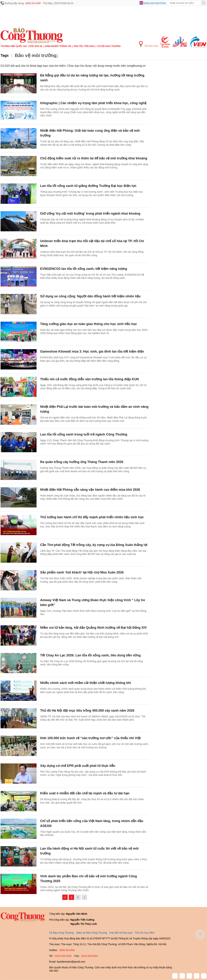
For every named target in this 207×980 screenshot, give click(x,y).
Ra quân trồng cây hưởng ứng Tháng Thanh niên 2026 (82, 462)
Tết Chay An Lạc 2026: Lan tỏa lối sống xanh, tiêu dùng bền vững (90, 655)
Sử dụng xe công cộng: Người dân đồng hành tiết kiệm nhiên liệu (90, 296)
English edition (155, 3)
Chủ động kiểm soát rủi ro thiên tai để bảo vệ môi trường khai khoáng (94, 158)
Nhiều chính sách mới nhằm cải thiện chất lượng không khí (85, 683)
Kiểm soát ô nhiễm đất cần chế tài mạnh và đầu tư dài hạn (85, 793)
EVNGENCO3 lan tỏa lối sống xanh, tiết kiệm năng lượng (84, 269)
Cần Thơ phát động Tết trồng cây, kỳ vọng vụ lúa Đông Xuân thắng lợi (94, 545)
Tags (5, 55)
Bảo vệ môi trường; (36, 55)
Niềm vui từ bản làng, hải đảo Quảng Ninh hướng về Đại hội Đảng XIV (93, 628)
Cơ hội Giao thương (109, 46)
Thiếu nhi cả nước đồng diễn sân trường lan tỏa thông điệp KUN (90, 379)
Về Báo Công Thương (61, 933)
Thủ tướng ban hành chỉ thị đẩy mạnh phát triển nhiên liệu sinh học (92, 517)
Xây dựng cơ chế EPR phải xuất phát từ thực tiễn (78, 766)
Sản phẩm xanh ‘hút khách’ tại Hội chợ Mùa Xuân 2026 (82, 572)
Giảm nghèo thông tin (58, 46)
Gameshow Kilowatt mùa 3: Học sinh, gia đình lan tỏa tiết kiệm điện (92, 351)
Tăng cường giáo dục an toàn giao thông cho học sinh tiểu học (89, 324)
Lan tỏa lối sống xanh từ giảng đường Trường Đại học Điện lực (88, 186)
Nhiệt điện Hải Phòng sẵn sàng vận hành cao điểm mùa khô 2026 (90, 490)
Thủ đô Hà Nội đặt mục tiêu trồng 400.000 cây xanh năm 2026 (87, 711)
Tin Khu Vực (149, 44)
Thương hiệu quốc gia (14, 46)
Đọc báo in (36, 46)
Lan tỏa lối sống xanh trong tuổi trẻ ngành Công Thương (84, 434)
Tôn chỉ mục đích (145, 933)
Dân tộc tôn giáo (84, 46)
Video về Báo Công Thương (91, 933)
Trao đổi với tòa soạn (121, 933)
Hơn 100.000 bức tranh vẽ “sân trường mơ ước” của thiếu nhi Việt (90, 738)
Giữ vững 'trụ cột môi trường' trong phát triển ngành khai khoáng (90, 214)
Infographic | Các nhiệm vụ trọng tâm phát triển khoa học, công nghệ (93, 103)
